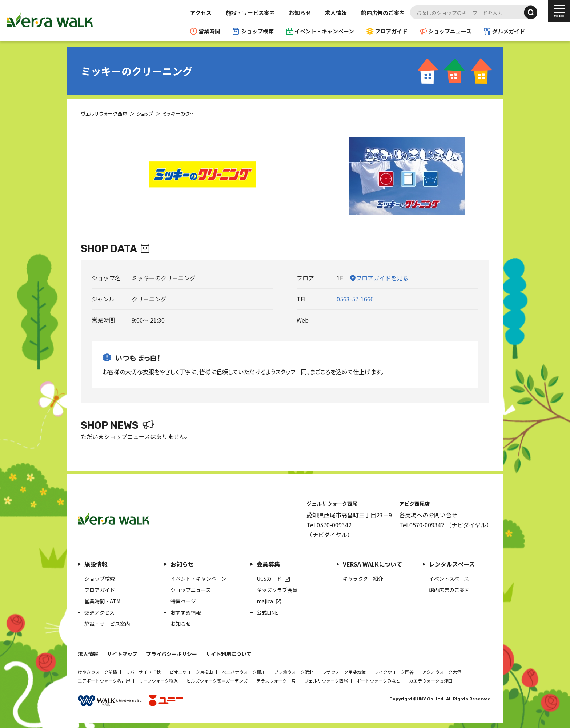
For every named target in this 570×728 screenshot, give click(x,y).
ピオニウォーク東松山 (191, 672)
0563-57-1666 (355, 299)
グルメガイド (509, 31)
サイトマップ (122, 654)
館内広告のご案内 (383, 13)
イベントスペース (449, 579)
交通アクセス (99, 612)
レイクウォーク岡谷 (394, 672)
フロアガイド (391, 31)
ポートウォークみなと (378, 681)
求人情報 (336, 13)
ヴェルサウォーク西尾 (326, 681)
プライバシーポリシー (172, 654)
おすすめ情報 (186, 612)
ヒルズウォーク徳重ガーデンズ (217, 681)
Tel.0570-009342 (329, 525)
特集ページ (183, 601)
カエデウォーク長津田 (431, 681)
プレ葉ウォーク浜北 (294, 672)
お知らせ (300, 13)
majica (265, 601)
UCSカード (269, 579)
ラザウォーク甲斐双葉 (344, 672)
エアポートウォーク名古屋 (104, 681)
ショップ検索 (257, 31)
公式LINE (267, 612)
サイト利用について (229, 654)
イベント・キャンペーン (324, 31)
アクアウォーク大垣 (442, 672)
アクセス (201, 13)
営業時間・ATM (102, 601)
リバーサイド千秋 (143, 672)
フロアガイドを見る (382, 278)
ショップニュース (450, 31)
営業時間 (209, 31)
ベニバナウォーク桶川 (244, 672)
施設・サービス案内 (250, 13)
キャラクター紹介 (363, 579)
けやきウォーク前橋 (97, 672)
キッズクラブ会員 (277, 590)
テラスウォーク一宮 (276, 681)
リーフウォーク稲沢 (158, 681)
